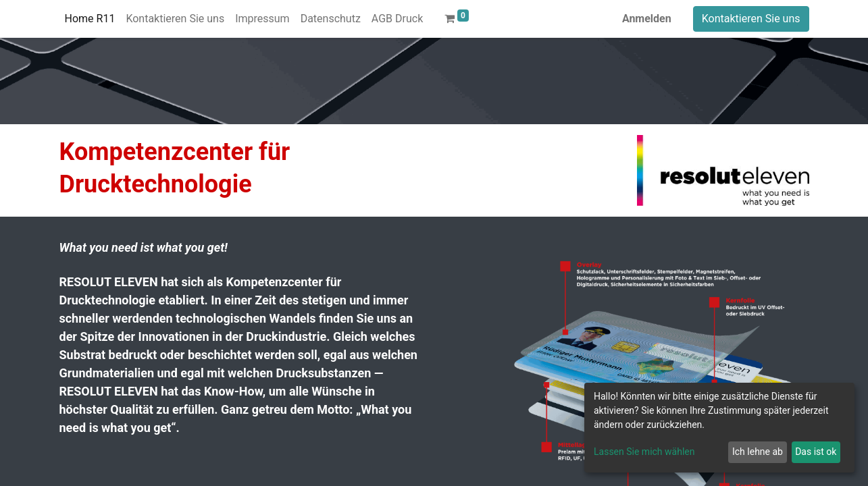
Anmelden (647, 19)
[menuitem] (90, 19)
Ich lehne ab (758, 452)
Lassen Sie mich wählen (644, 452)
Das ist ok (816, 452)
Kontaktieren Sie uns (751, 19)
